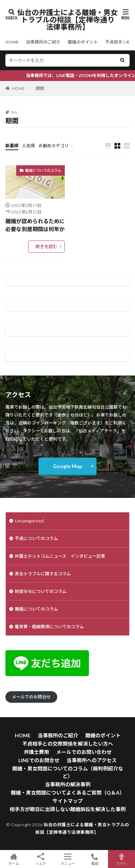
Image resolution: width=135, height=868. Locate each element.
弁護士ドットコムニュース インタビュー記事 (60, 556)
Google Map (67, 466)
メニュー (67, 859)
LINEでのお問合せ (39, 760)
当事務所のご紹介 (43, 42)
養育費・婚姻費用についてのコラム (49, 627)
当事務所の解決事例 (68, 784)
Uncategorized (29, 521)
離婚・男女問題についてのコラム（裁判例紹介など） (68, 772)
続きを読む (46, 246)
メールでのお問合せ (31, 697)
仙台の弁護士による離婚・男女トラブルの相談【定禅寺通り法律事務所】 (67, 20)
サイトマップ (68, 801)
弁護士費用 (36, 752)
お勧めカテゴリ (54, 146)
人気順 (28, 146)
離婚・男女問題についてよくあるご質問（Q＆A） (68, 793)
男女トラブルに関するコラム (43, 574)
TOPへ (121, 859)
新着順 (12, 146)
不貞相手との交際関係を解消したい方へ (68, 744)
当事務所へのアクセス (92, 760)
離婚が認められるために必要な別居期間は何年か (35, 225)
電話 (94, 859)
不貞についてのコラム (36, 538)
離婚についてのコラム (43, 170)
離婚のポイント (83, 42)
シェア (40, 859)
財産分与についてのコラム (41, 591)
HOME (12, 42)
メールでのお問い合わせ (84, 752)
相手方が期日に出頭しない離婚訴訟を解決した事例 (68, 809)
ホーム (13, 859)
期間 (40, 88)
